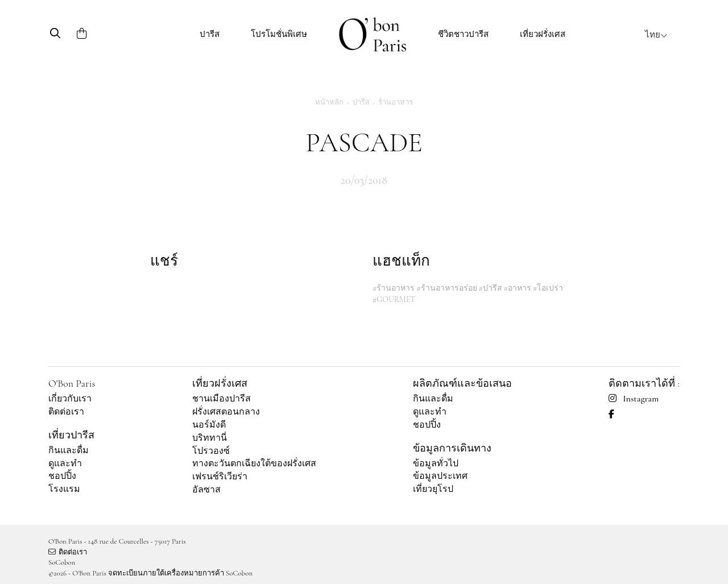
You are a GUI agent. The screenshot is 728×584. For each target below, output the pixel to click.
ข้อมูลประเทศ (440, 476)
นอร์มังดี (209, 425)
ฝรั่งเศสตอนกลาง (226, 412)
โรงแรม (64, 489)
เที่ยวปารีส (71, 435)
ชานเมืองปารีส (222, 399)
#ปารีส (490, 288)
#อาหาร (518, 288)
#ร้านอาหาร (394, 288)
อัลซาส (206, 490)
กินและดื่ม (69, 450)
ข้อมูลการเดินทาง (452, 448)
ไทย (656, 35)
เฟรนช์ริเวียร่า (220, 477)
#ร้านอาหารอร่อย (446, 288)
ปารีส (210, 34)
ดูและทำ (65, 463)
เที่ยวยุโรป (433, 489)
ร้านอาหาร (396, 102)
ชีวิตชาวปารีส (463, 34)
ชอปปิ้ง (62, 476)
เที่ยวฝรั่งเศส (543, 34)
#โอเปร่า (548, 288)
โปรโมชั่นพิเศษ (279, 34)
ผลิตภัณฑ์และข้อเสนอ (462, 383)
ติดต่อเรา (66, 412)
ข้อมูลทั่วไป (436, 463)
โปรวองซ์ (211, 451)
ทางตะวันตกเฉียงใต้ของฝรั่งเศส (254, 463)
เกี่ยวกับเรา (70, 399)
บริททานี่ (210, 438)
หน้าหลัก (329, 102)
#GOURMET (394, 299)
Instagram (634, 399)
